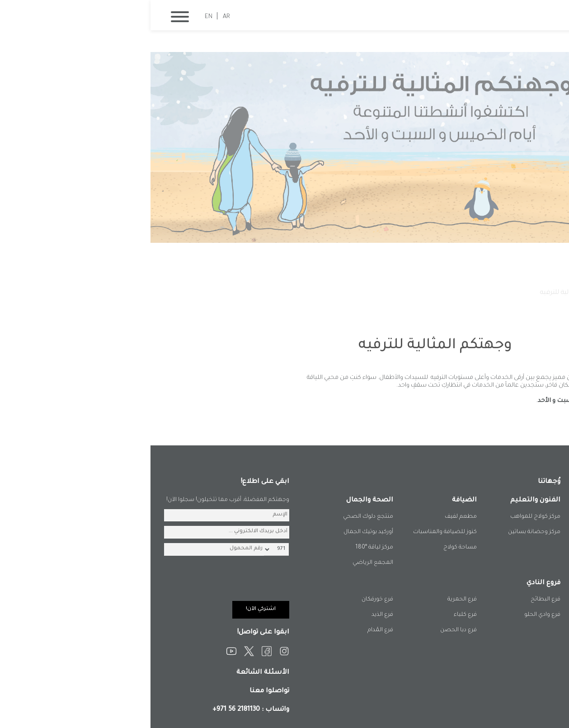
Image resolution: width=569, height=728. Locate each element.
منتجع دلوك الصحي (218, 517)
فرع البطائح (395, 600)
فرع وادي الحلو (392, 615)
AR (76, 17)
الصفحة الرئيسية (519, 293)
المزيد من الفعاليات (507, 418)
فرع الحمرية (312, 600)
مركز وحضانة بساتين (384, 532)
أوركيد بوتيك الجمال (218, 532)
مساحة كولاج (310, 548)
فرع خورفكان (227, 600)
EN (58, 17)
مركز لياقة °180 (224, 548)
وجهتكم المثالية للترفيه (422, 293)
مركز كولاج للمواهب (385, 517)
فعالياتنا (475, 293)
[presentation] (70, 583)
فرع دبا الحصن (308, 630)
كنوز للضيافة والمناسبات (294, 532)
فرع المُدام (230, 630)
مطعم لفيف (310, 517)
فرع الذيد (232, 615)
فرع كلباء (315, 615)
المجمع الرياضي (222, 563)
